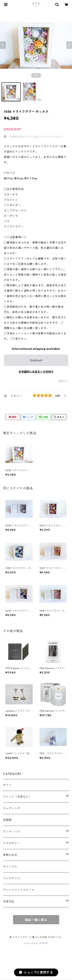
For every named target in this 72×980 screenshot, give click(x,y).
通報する (63, 381)
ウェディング (12, 808)
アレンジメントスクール (19, 890)
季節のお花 (10, 855)
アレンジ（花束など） (17, 797)
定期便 (7, 820)
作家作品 (9, 902)
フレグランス (12, 878)
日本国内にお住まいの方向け (36, 372)
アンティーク (12, 832)
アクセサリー (12, 843)
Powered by (36, 943)
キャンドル (10, 867)
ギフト (7, 785)
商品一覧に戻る (36, 920)
